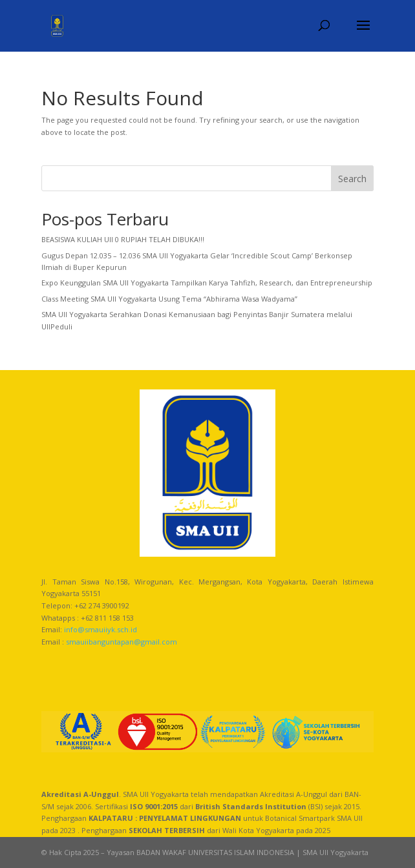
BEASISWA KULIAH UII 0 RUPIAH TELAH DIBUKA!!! (123, 239)
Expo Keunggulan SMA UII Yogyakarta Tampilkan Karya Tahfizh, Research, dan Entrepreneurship (207, 283)
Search (352, 179)
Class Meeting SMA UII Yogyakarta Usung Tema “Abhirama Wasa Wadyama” (169, 299)
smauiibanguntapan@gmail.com (122, 642)
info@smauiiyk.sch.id (101, 629)
